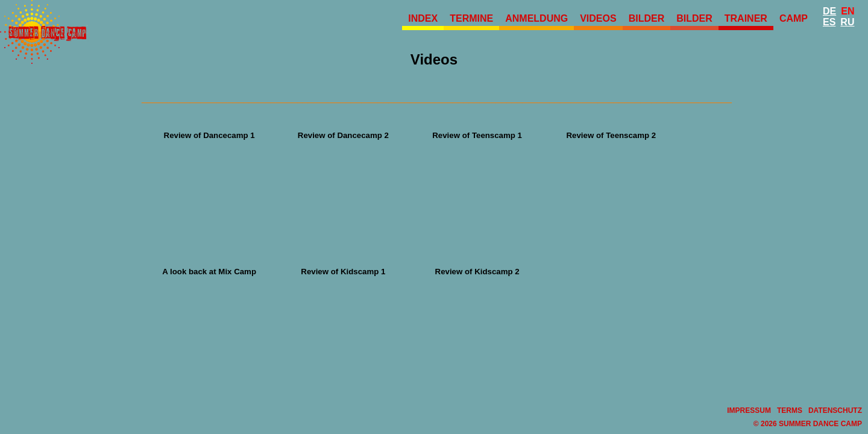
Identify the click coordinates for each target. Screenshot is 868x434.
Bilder (647, 18)
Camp (794, 18)
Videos (598, 18)
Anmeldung (536, 18)
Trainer (746, 18)
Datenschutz (835, 410)
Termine (471, 18)
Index (423, 18)
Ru (847, 22)
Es (829, 22)
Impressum (749, 410)
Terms (790, 410)
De (829, 11)
